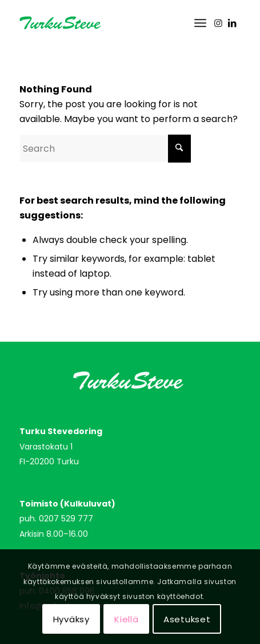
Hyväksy (71, 619)
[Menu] (200, 23)
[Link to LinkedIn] (232, 23)
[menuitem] (200, 23)
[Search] (105, 149)
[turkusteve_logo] (108, 23)
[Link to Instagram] (218, 23)
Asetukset (187, 619)
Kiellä (127, 619)
